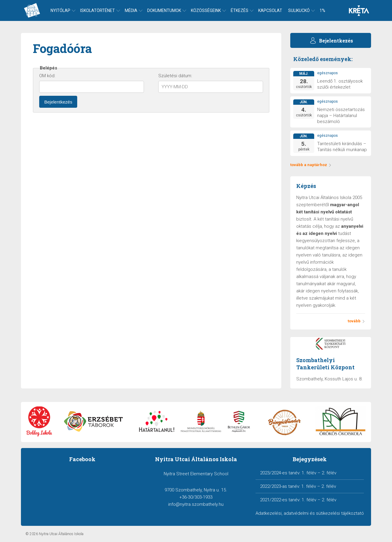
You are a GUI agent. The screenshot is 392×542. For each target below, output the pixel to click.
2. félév (329, 473)
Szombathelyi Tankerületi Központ (325, 364)
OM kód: (47, 76)
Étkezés (240, 10)
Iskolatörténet (98, 10)
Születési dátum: (175, 76)
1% (322, 10)
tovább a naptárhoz (311, 165)
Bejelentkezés (58, 102)
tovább (356, 321)
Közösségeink (206, 10)
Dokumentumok (164, 10)
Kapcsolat (270, 10)
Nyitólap (60, 10)
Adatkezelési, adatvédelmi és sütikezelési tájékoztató (310, 513)
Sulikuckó (299, 10)
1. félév (309, 473)
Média (131, 10)
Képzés (306, 186)
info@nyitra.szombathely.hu (196, 504)
